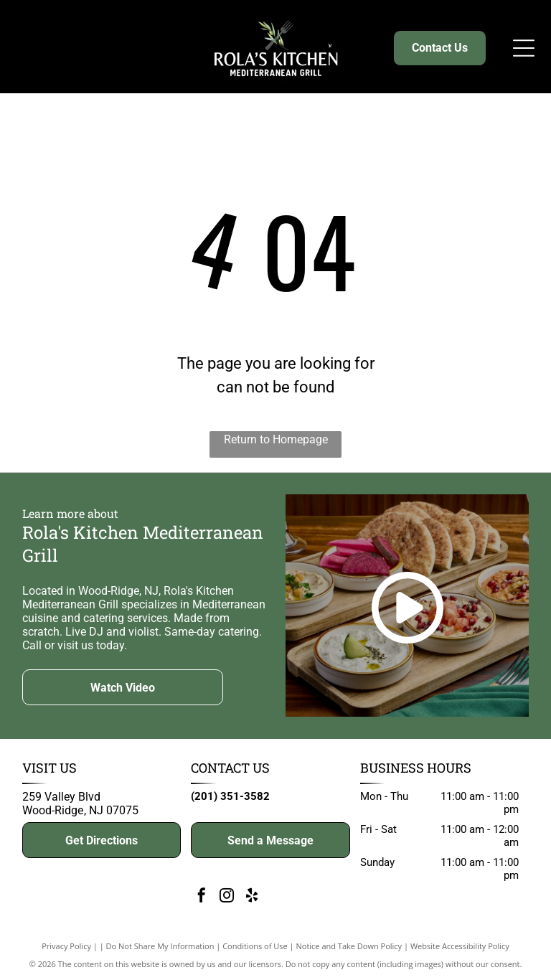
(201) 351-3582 (230, 796)
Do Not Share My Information (160, 946)
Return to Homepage (276, 439)
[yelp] (252, 897)
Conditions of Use (255, 946)
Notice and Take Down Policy (349, 946)
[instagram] (227, 897)
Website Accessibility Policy (460, 946)
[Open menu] (524, 48)
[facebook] (202, 897)
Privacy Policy (66, 946)
